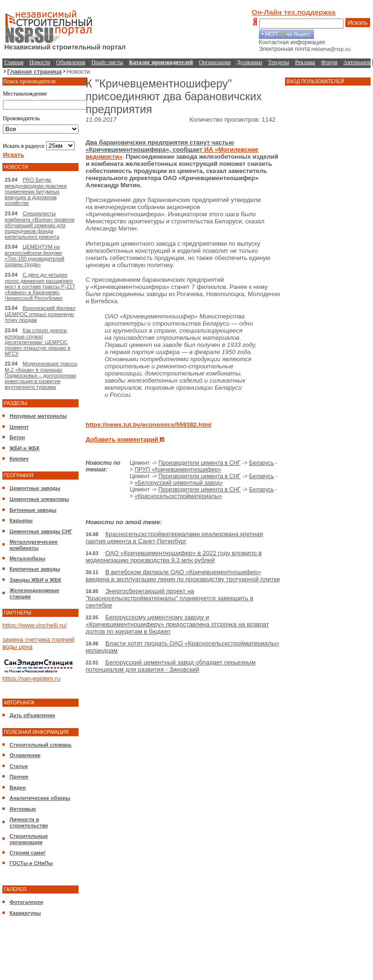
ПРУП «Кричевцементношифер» (178, 470)
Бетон (17, 437)
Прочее (19, 777)
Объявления (71, 62)
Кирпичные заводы (35, 569)
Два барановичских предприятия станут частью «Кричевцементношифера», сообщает (160, 146)
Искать (358, 23)
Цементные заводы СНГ (41, 531)
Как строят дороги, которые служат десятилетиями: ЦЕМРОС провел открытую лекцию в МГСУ (38, 342)
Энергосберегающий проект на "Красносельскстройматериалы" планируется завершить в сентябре (169, 598)
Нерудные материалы (38, 416)
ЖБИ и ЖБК (25, 448)
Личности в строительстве (29, 822)
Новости (40, 62)
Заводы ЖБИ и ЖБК (35, 580)
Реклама (305, 62)
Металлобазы (27, 558)
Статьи (19, 766)
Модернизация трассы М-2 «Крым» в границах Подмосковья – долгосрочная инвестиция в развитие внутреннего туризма (41, 375)
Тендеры (279, 62)
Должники (250, 62)
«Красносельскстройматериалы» (178, 496)
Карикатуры (25, 913)
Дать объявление (32, 715)
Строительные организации (29, 839)
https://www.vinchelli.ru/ (34, 625)
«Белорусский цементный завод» (179, 483)
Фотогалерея (26, 902)
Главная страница (34, 72)
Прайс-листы (107, 62)
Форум (329, 62)
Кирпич (19, 459)
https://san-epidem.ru (31, 678)
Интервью (23, 809)
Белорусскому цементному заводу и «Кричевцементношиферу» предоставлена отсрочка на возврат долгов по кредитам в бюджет (177, 624)
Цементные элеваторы (39, 499)
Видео (18, 788)
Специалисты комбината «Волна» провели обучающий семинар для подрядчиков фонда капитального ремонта (39, 225)
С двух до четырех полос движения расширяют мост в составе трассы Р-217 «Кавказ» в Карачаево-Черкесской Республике (40, 286)
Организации (215, 62)
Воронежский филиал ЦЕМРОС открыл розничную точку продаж (40, 314)
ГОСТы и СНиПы (31, 863)
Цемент (19, 427)
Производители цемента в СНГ (200, 463)
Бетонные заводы (33, 510)
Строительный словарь (41, 745)
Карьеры (21, 520)
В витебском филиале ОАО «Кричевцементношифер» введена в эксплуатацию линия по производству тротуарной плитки (183, 576)
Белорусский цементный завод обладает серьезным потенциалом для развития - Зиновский (171, 666)
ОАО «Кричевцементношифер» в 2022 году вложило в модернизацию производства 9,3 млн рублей (174, 557)
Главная (14, 62)
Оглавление (25, 755)
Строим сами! (28, 853)
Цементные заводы (35, 488)
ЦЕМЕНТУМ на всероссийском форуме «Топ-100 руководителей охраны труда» (34, 255)
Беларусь (262, 463)
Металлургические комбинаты (34, 545)
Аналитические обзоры (40, 798)
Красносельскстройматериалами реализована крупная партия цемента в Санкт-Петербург (174, 538)
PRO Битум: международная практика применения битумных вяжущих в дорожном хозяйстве (36, 191)
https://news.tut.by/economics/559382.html (148, 425)
